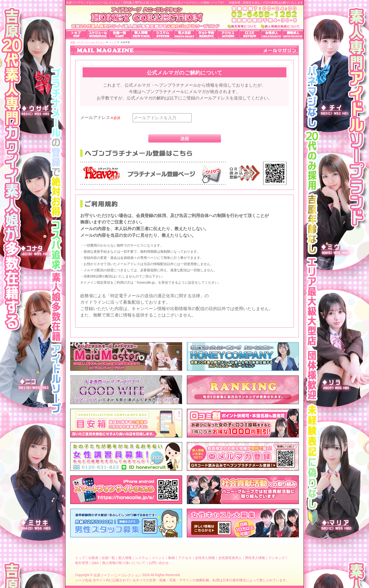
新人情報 (125, 558)
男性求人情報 (255, 558)
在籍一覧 (108, 558)
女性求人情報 (205, 558)
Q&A (95, 563)
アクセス (185, 558)
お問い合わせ (159, 563)
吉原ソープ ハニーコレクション (117, 575)
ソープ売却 (83, 580)
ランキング (277, 558)
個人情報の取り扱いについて (124, 563)
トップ (80, 558)
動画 (172, 558)
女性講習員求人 (230, 558)
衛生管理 (82, 563)
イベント (158, 558)
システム (142, 558)
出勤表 (93, 558)
